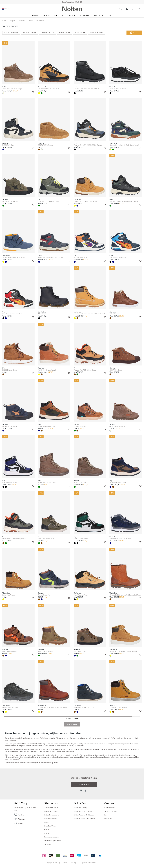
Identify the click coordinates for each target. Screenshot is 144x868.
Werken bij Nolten (111, 811)
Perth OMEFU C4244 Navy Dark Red (51, 258)
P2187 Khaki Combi (81, 483)
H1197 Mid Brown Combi (47, 426)
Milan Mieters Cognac (10, 651)
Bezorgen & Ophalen (51, 811)
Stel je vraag (21, 803)
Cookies (64, 863)
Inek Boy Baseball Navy (118, 258)
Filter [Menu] (134, 33)
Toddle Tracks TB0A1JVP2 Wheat (85, 201)
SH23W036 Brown (116, 370)
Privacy (74, 863)
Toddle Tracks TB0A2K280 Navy (14, 258)
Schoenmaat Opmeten (52, 837)
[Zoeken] (121, 9)
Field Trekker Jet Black (10, 707)
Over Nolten (110, 803)
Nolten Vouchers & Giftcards (84, 815)
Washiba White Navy (81, 258)
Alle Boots (80, 33)
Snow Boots (64, 33)
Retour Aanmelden (51, 819)
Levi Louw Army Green (46, 539)
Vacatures (48, 844)
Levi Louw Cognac (80, 426)
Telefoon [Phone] (21, 815)
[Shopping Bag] (139, 9)
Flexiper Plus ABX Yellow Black (85, 370)
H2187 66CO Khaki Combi (47, 483)
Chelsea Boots (48, 33)
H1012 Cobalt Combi (10, 483)
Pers (106, 815)
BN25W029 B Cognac (46, 145)
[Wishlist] (133, 9)
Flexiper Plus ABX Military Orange (14, 539)
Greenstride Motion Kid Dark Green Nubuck (124, 145)
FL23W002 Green (80, 651)
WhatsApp (22, 819)
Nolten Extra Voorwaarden (83, 811)
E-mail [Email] (21, 823)
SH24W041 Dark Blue (10, 426)
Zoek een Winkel (50, 826)
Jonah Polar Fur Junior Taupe (12, 89)
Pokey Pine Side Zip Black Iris (84, 707)
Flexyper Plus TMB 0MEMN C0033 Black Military (124, 201)
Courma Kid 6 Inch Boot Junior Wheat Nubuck (90, 314)
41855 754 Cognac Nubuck (47, 370)
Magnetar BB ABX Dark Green (49, 201)
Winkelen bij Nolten (51, 808)
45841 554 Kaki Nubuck (46, 651)
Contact (47, 830)
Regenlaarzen (29, 33)
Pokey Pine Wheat (8, 595)
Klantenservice (51, 803)
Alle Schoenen (97, 33)
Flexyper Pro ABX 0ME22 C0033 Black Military (87, 145)
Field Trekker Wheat (81, 595)
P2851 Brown (114, 314)
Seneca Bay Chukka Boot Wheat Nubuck (123, 651)
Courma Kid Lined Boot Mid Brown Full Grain (125, 595)
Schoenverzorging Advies (53, 841)
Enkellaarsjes (11, 33)
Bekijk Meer (72, 724)
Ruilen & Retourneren (52, 815)
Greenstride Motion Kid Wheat (48, 89)
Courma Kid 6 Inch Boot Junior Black (86, 89)
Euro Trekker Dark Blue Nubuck (120, 539)
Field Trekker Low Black (118, 89)
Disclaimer (108, 819)
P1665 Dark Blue (8, 145)
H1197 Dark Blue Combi (118, 483)
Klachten (47, 833)
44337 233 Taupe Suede (117, 426)
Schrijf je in (84, 785)
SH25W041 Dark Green (10, 201)
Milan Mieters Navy (45, 595)
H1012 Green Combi (81, 539)
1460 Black (42, 314)
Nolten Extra (80, 803)
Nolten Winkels (110, 808)
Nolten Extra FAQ (80, 808)
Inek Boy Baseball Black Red (12, 314)
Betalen (47, 822)
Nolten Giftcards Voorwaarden (84, 819)
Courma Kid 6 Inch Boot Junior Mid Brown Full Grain (53, 708)
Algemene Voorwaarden (88, 863)
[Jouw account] (127, 9)
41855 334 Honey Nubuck (118, 707)
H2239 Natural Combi (10, 370)
